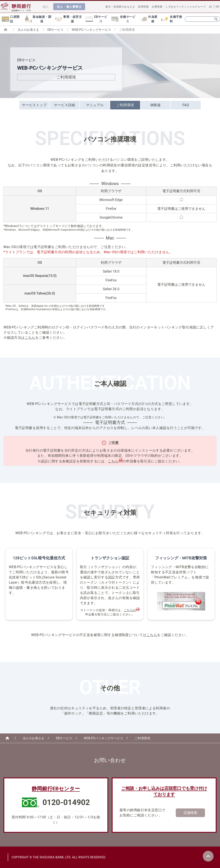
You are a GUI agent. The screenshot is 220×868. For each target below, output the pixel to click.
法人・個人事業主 (69, 7)
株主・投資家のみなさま (120, 7)
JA (210, 7)
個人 (46, 7)
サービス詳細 (65, 105)
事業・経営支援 (68, 19)
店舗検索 (190, 813)
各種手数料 (172, 19)
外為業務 (148, 19)
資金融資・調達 (38, 19)
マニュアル (95, 105)
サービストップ (34, 105)
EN (217, 7)
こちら (30, 338)
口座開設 (11, 19)
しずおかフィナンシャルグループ (186, 7)
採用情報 (143, 7)
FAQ (186, 105)
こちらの (130, 610)
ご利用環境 (125, 105)
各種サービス (123, 19)
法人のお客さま (28, 30)
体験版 (155, 105)
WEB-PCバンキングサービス (91, 30)
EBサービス (96, 19)
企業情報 (157, 7)
